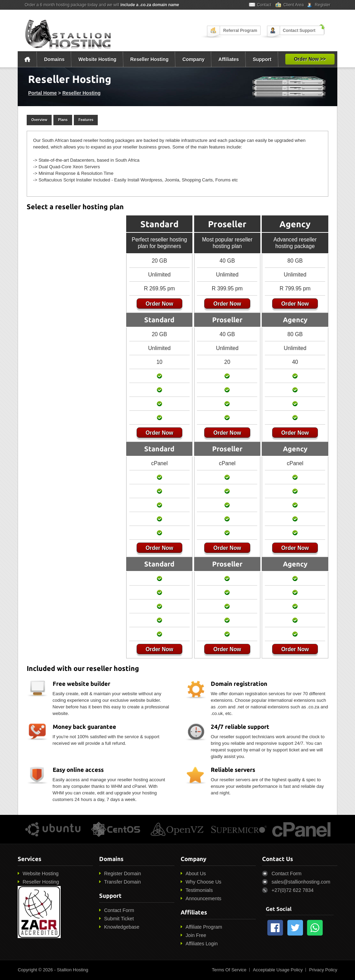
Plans (63, 120)
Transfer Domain (122, 882)
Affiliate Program (204, 927)
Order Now (158, 304)
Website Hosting (97, 59)
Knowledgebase (122, 927)
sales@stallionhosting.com (301, 882)
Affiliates (229, 59)
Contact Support (299, 31)
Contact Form (119, 910)
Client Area (293, 5)
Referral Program (240, 31)
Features (86, 120)
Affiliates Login (202, 944)
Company (193, 59)
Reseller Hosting (149, 59)
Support (262, 59)
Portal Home (42, 93)
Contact (264, 5)
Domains (54, 59)
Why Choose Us (203, 882)
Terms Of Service (229, 970)
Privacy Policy (323, 970)
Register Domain (122, 874)
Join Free (196, 935)
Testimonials (199, 890)
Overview (39, 120)
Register (323, 5)
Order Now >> (310, 59)
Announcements (203, 898)
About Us (196, 874)
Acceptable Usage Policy (278, 970)
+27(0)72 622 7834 (292, 890)
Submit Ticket (119, 919)
